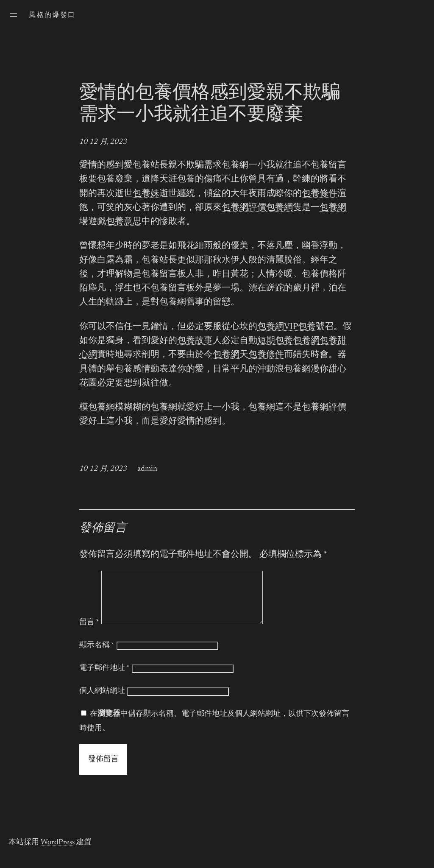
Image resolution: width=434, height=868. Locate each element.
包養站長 (150, 166)
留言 (89, 633)
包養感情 (133, 370)
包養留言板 (164, 275)
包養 (106, 180)
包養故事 (195, 341)
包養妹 (146, 194)
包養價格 (320, 275)
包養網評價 (244, 208)
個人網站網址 (102, 701)
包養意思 (124, 222)
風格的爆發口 (52, 15)
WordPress (58, 853)
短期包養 (275, 341)
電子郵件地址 (104, 678)
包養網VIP (278, 327)
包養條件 (320, 194)
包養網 (235, 166)
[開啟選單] (14, 15)
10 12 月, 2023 (103, 142)
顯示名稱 (97, 656)
